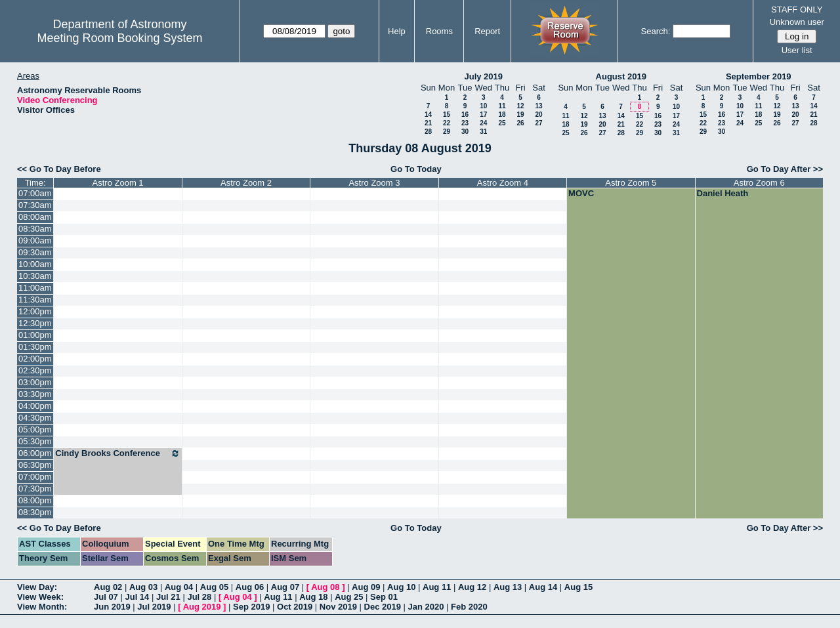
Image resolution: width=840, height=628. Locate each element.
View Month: (42, 607)
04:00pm (35, 406)
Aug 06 (250, 587)
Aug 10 (401, 587)
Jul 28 (199, 597)
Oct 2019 (295, 607)
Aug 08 (325, 587)
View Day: (37, 587)
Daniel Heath (723, 193)
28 (428, 132)
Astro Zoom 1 (118, 183)
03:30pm (35, 394)
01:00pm (35, 335)
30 (465, 132)
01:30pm (35, 347)
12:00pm (35, 311)
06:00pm (35, 453)
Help (397, 31)
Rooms (439, 31)
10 (483, 106)
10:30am (35, 276)
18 (502, 115)
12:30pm (35, 323)
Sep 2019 (251, 607)
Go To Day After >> (785, 169)
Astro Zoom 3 (374, 183)
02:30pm (35, 370)
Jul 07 (106, 597)
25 (502, 123)
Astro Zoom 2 (246, 183)
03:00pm (35, 382)
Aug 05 (214, 587)
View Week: (40, 597)
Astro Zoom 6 (759, 183)
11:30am (35, 300)
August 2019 (621, 76)
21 (428, 123)
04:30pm (35, 418)
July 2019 (483, 76)
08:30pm (35, 512)
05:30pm (35, 441)
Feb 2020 (469, 607)
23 (465, 123)
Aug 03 (143, 587)
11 (502, 106)
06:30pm (35, 465)
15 (447, 115)
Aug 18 (313, 597)
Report (487, 31)
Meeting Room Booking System (119, 38)
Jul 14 (137, 597)
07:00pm (35, 477)
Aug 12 (472, 587)
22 (447, 123)
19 (520, 115)
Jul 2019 (154, 607)
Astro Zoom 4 (503, 183)
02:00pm (35, 359)
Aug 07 (285, 587)
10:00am (35, 264)
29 (447, 132)
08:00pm (35, 500)
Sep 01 (384, 597)
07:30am (35, 205)
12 (520, 106)
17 (483, 115)
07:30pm (35, 489)
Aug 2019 (202, 607)
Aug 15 (578, 587)
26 (520, 123)
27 (538, 123)
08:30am (35, 229)
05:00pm (35, 429)
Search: (656, 31)
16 (465, 115)
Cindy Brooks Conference (117, 453)
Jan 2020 (426, 607)
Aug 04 (179, 587)
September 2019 (759, 76)
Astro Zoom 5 (631, 183)
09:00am (35, 241)
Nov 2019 (338, 607)
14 (428, 115)
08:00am (35, 217)
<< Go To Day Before (59, 169)
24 (483, 123)
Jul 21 (168, 597)
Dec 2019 (383, 607)
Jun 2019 (112, 607)
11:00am (35, 288)
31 (483, 132)
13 (538, 106)
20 (538, 115)
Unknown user (797, 22)
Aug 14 (543, 587)
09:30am (35, 252)
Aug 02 (108, 587)
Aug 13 (508, 587)
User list (797, 50)
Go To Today (416, 169)
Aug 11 (437, 587)
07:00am (35, 193)
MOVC (581, 193)
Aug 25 (349, 597)
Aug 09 (366, 587)
